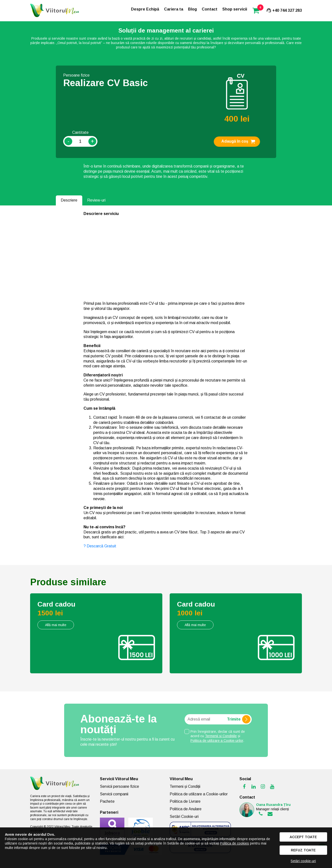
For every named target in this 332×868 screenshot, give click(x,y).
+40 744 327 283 (284, 10)
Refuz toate (303, 850)
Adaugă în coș (239, 142)
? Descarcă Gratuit (100, 546)
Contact (210, 9)
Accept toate (303, 837)
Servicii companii (114, 794)
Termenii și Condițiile (221, 736)
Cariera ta (174, 9)
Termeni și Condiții (185, 786)
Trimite (239, 719)
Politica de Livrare (185, 801)
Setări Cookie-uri (184, 817)
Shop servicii (235, 9)
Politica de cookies (235, 843)
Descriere (69, 200)
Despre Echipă (145, 9)
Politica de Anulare (186, 809)
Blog (192, 9)
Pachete (107, 801)
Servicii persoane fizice (119, 786)
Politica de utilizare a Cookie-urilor (217, 741)
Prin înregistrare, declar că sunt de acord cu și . (218, 736)
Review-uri (96, 200)
